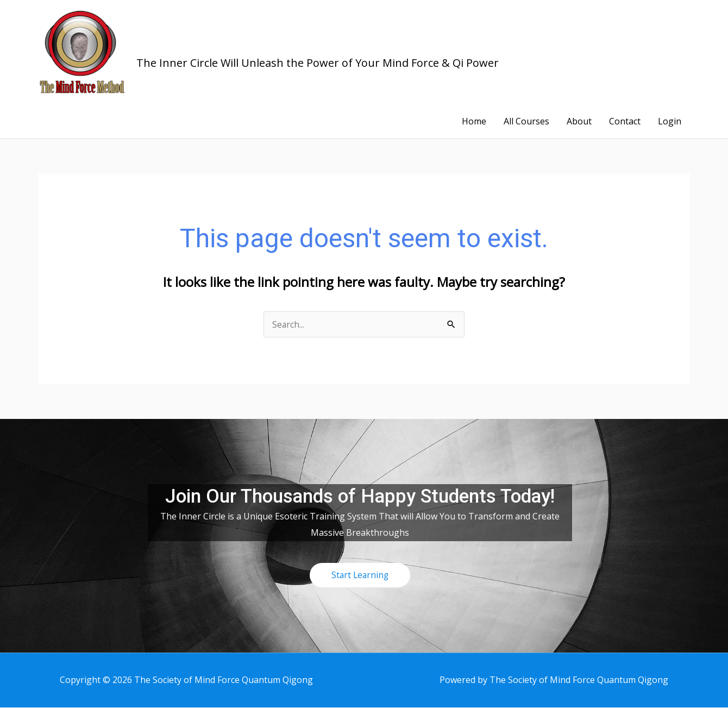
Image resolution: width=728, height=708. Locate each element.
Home (474, 122)
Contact (625, 122)
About (579, 122)
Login (670, 122)
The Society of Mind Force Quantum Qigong (332, 44)
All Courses (526, 122)
